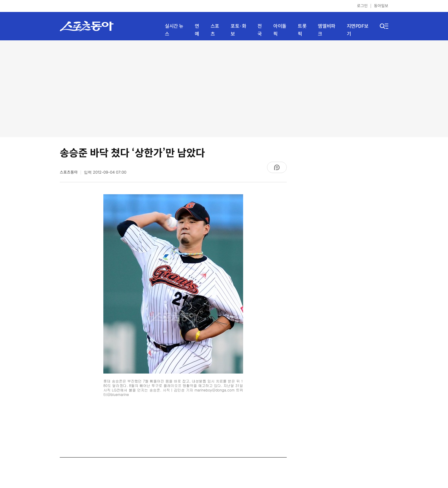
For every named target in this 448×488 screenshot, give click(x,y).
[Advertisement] (224, 88)
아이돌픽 (280, 30)
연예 (197, 30)
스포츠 (215, 30)
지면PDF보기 (358, 30)
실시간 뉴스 (174, 30)
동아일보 (381, 6)
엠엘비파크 (326, 30)
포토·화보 (238, 30)
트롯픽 (302, 30)
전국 (260, 30)
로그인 (362, 6)
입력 (105, 172)
